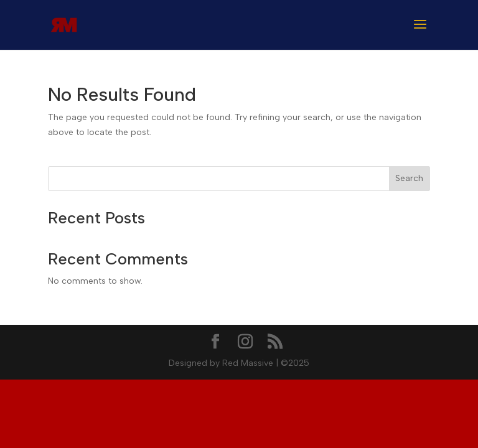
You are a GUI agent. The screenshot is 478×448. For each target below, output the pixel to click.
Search (409, 178)
